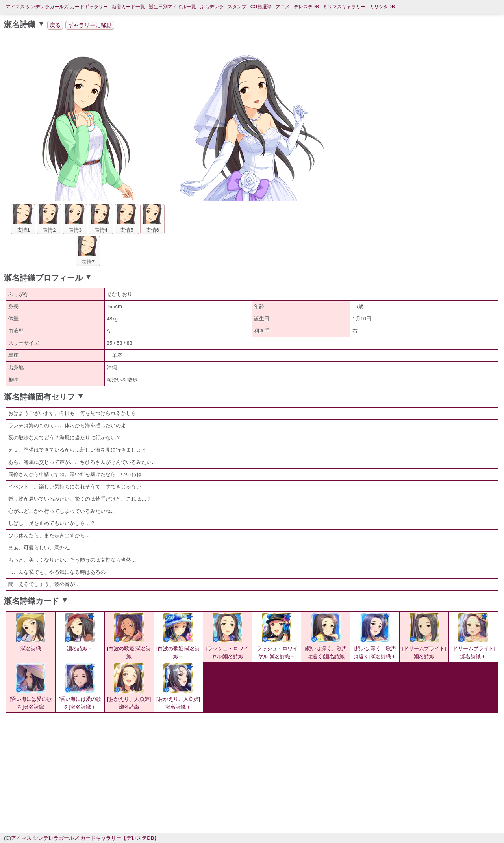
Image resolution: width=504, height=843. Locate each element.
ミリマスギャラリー (344, 7)
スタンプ (237, 7)
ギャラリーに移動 (90, 25)
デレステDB (307, 7)
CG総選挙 (261, 7)
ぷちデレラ (212, 7)
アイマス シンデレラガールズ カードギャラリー (57, 7)
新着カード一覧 (128, 7)
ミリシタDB (382, 7)
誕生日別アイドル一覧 (172, 7)
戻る (55, 25)
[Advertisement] (185, 772)
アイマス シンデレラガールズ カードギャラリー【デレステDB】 (85, 838)
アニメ (283, 7)
